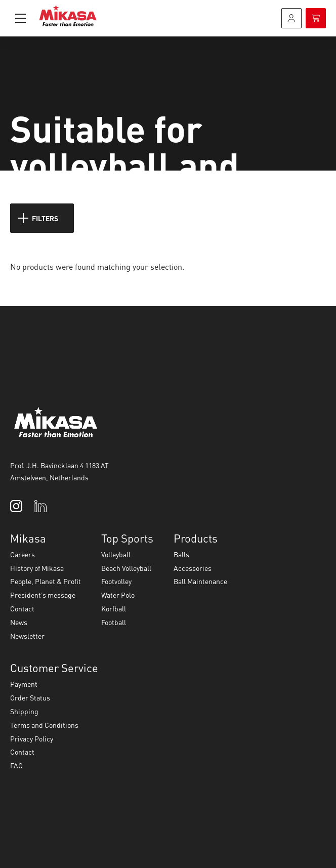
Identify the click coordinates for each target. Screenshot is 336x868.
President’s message (43, 595)
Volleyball (116, 554)
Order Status (30, 697)
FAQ (16, 765)
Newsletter (27, 636)
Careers (23, 554)
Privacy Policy (32, 738)
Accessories (193, 568)
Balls (181, 554)
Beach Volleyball (126, 568)
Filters (38, 218)
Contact (22, 608)
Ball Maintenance (200, 581)
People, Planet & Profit (46, 581)
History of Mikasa (37, 568)
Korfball (114, 608)
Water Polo (118, 595)
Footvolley (116, 581)
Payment (24, 684)
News (19, 622)
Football (114, 622)
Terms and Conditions (44, 725)
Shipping (24, 711)
